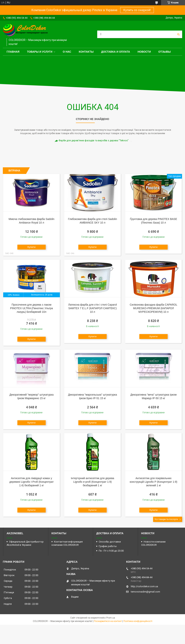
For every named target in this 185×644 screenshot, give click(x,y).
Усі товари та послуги (166, 519)
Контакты (86, 52)
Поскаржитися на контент (108, 621)
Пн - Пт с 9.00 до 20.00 (111, 551)
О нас (67, 52)
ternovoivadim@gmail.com (145, 592)
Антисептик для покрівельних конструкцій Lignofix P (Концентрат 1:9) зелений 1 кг (153, 482)
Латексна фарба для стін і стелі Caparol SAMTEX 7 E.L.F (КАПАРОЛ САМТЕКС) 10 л (92, 308)
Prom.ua (111, 618)
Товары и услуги (40, 52)
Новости (144, 52)
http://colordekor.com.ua (144, 586)
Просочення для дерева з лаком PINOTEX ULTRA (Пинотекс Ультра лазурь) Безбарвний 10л (32, 308)
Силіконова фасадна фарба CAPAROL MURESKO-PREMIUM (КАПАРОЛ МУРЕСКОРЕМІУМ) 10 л (153, 308)
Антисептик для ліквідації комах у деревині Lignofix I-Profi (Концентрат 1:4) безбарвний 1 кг (32, 482)
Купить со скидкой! (137, 10)
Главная (13, 52)
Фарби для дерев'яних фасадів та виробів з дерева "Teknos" (94, 140)
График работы (108, 546)
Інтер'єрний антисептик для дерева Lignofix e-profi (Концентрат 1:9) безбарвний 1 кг (92, 482)
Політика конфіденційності (138, 621)
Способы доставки (110, 542)
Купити (32, 247)
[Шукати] (178, 34)
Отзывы (165, 52)
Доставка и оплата (116, 52)
